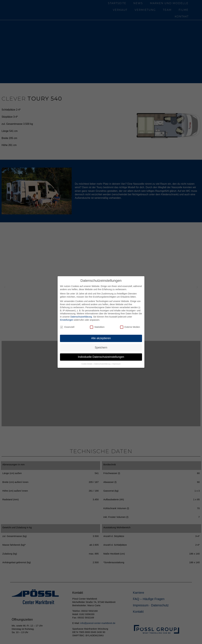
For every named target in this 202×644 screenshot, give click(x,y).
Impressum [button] (116, 364)
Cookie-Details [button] (87, 364)
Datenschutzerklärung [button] (102, 364)
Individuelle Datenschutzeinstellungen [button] (101, 357)
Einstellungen (67, 320)
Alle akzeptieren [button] (101, 338)
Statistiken (97, 327)
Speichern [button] (101, 348)
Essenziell (67, 327)
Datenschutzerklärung (81, 317)
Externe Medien (130, 327)
